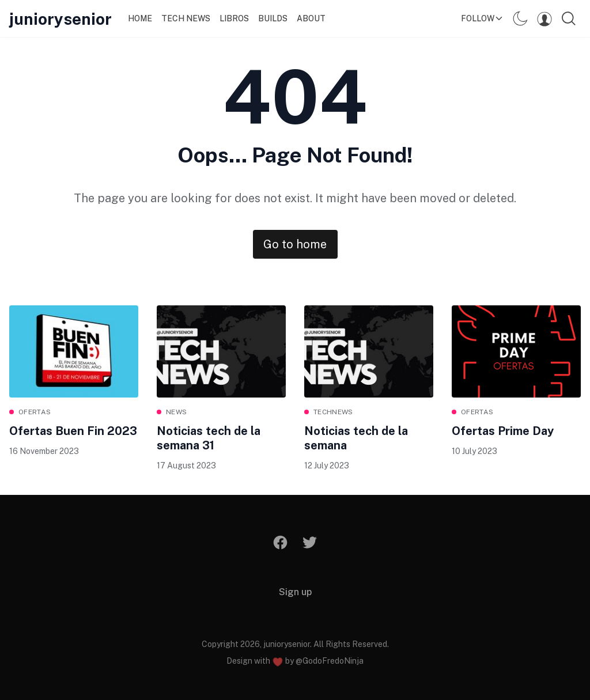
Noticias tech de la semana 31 (209, 438)
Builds (273, 18)
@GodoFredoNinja (330, 661)
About (311, 18)
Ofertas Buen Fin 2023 (73, 431)
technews (333, 412)
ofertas (35, 412)
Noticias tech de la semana (356, 438)
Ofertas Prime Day (503, 431)
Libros (234, 18)
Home (140, 18)
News (176, 412)
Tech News (186, 18)
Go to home (295, 244)
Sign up (295, 592)
